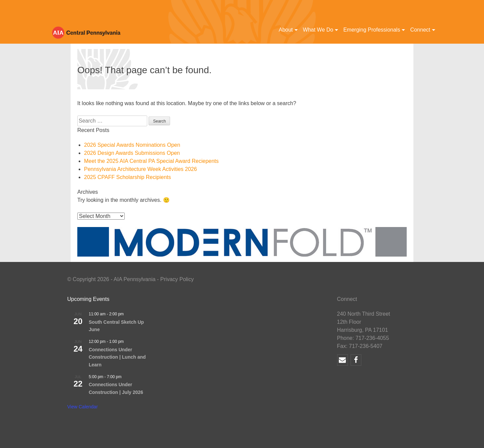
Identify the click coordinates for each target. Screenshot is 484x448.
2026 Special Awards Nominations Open (132, 145)
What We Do (318, 30)
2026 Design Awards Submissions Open (132, 153)
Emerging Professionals (372, 30)
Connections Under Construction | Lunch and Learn (117, 357)
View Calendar (83, 407)
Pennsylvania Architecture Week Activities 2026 (140, 169)
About (286, 30)
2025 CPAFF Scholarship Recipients (128, 177)
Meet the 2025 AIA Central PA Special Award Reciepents (151, 161)
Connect (420, 30)
